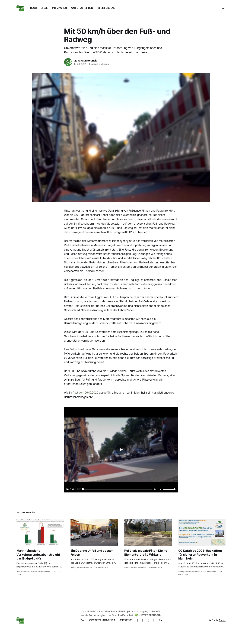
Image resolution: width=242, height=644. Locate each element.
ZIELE (45, 8)
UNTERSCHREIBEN (82, 8)
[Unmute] (161, 489)
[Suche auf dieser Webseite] (223, 8)
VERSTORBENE (106, 8)
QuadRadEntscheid (86, 61)
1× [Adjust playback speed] (155, 489)
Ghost (222, 620)
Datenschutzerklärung (102, 620)
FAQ (82, 620)
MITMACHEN (59, 8)
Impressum (126, 620)
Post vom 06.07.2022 (86, 393)
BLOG (34, 8)
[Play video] (121, 450)
